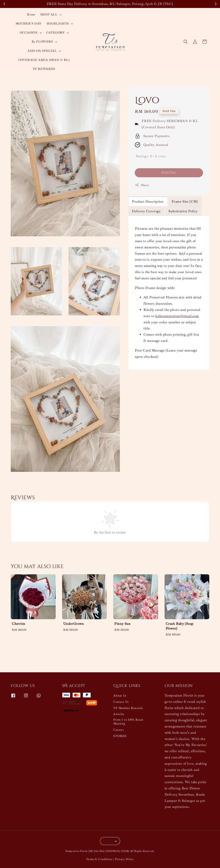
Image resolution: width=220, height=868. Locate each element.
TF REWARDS (44, 69)
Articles (119, 714)
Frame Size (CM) (185, 202)
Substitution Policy (183, 211)
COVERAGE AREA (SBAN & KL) (44, 60)
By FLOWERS (42, 42)
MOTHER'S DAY (28, 24)
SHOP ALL (49, 15)
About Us (120, 696)
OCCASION (29, 33)
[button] (186, 42)
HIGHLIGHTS (58, 24)
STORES (120, 736)
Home (31, 15)
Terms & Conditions (99, 859)
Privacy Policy (124, 859)
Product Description (148, 202)
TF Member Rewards (128, 708)
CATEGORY (56, 33)
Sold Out (169, 172)
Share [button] (142, 185)
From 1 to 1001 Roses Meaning (128, 722)
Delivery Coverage (146, 211)
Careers (118, 730)
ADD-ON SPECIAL (42, 51)
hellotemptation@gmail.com (177, 316)
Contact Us (121, 702)
